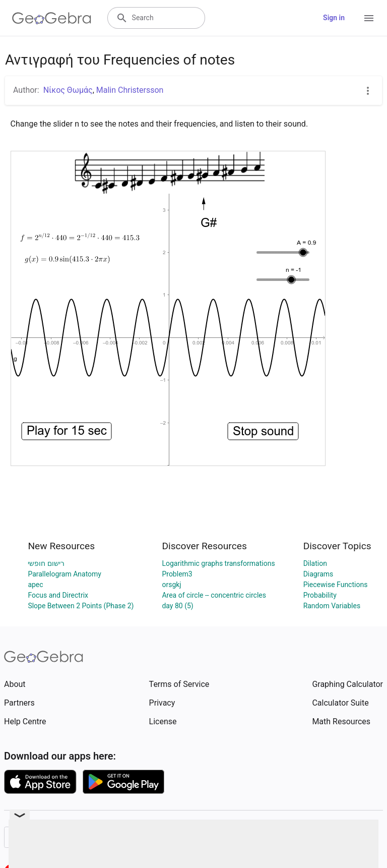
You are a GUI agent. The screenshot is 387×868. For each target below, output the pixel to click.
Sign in (334, 18)
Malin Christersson (130, 90)
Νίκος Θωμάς (68, 90)
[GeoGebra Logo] (52, 18)
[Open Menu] (369, 18)
